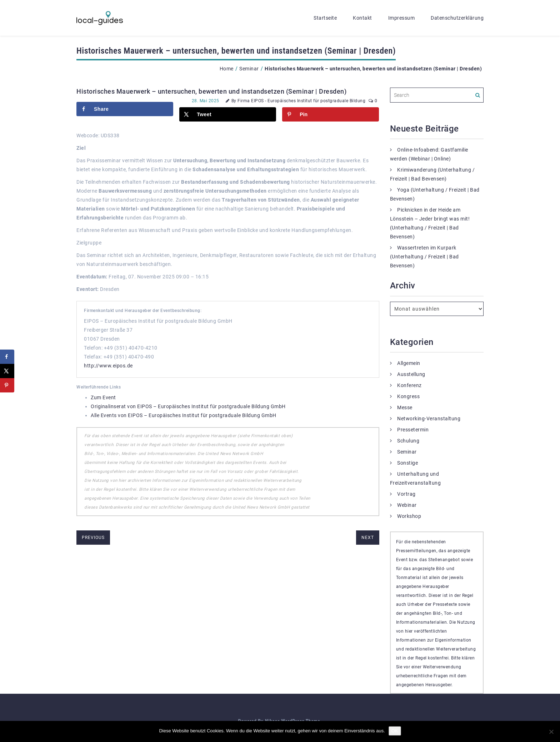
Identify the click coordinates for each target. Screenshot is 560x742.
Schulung (408, 441)
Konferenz (409, 385)
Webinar (407, 505)
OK (395, 731)
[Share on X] (228, 114)
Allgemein (409, 363)
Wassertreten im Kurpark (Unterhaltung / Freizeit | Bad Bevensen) (424, 257)
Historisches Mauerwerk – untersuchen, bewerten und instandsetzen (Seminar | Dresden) (211, 91)
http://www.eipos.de (108, 366)
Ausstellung (411, 374)
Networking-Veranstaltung (429, 419)
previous (93, 538)
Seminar (249, 69)
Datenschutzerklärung (457, 18)
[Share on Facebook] (125, 109)
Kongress (408, 396)
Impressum (402, 18)
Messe (405, 407)
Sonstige (407, 463)
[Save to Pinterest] (331, 114)
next (368, 538)
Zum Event (103, 397)
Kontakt (362, 18)
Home (227, 69)
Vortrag (406, 494)
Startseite (325, 18)
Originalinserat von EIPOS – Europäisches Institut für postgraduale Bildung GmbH (188, 406)
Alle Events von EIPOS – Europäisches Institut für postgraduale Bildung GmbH (184, 415)
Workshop (409, 516)
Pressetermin (413, 430)
